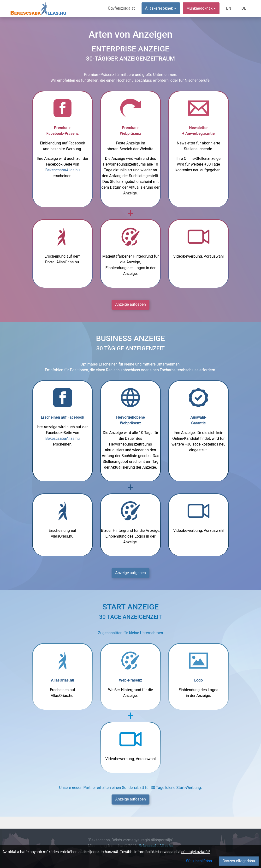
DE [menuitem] (244, 8)
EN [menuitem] (229, 8)
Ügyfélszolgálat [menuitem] (122, 8)
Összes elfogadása (239, 861)
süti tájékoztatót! (196, 852)
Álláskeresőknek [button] (161, 8)
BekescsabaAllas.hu (62, 170)
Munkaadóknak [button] (202, 8)
